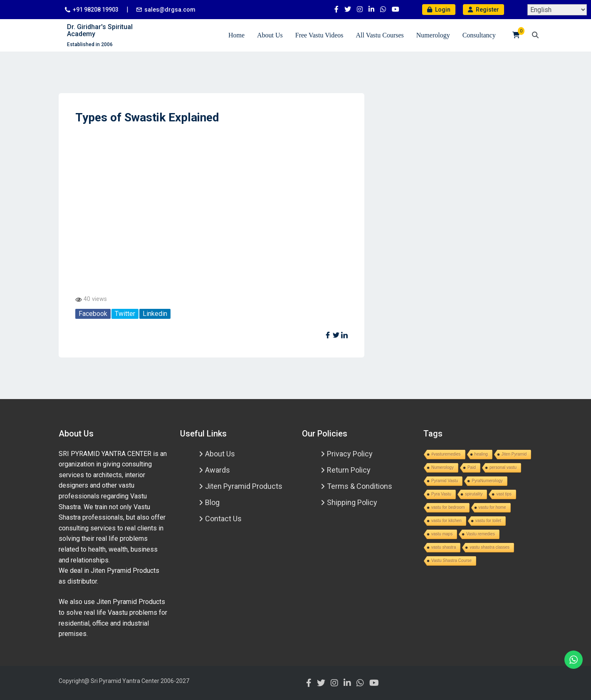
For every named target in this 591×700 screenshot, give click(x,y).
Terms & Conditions (360, 486)
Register (483, 10)
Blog (212, 502)
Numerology (433, 35)
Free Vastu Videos (319, 35)
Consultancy (479, 35)
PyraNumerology (487, 481)
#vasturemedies (446, 454)
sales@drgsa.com (170, 10)
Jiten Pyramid (514, 454)
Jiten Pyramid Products (244, 486)
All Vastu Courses (380, 35)
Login (439, 10)
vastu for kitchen (446, 521)
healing (481, 454)
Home (236, 35)
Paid (472, 467)
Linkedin (155, 314)
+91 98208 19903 (96, 10)
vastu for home (492, 507)
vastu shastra (444, 547)
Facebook (93, 314)
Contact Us (223, 519)
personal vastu (503, 467)
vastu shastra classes (490, 547)
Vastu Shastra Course (451, 561)
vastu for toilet (488, 521)
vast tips (504, 494)
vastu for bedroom (448, 507)
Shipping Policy (352, 502)
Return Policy (349, 470)
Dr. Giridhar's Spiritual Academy (100, 31)
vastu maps (442, 534)
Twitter (125, 314)
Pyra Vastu (441, 494)
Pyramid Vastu (445, 481)
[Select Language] (557, 10)
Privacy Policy (350, 454)
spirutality (474, 494)
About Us (270, 35)
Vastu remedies (481, 534)
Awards (218, 470)
